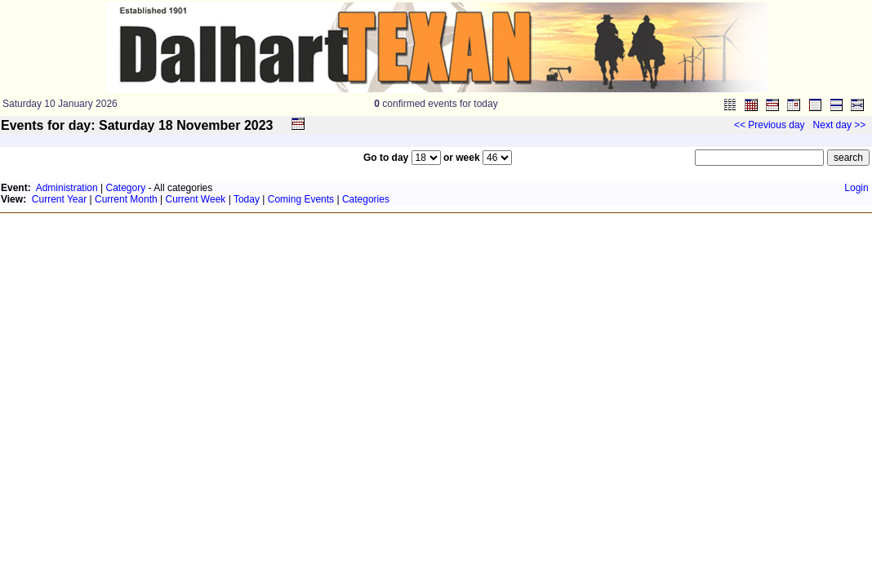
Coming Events (301, 199)
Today (247, 199)
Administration (67, 188)
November (208, 125)
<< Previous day (770, 125)
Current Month (126, 199)
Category (126, 188)
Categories (366, 199)
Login (856, 188)
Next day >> (840, 125)
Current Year (59, 199)
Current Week (196, 199)
